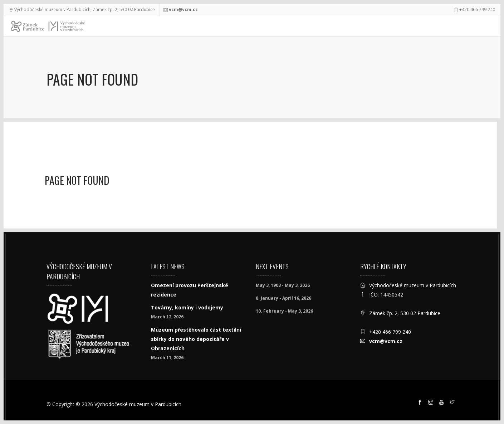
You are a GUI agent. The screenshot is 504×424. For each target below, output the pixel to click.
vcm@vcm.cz (183, 9)
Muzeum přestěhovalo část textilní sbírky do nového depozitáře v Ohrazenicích (196, 339)
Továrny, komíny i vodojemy (187, 307)
